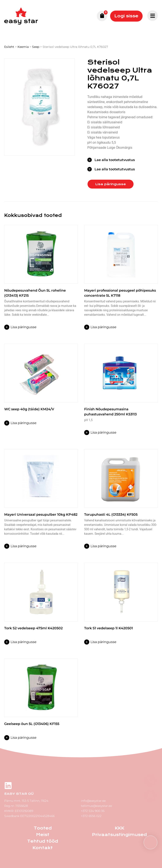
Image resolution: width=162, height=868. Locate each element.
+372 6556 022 (91, 816)
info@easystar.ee (93, 801)
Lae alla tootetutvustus (115, 160)
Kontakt (43, 848)
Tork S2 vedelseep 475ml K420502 (33, 628)
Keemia (23, 47)
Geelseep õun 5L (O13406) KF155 (32, 724)
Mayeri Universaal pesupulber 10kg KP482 (41, 515)
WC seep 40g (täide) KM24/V (29, 409)
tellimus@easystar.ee (97, 806)
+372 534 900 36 (93, 811)
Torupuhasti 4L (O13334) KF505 (111, 515)
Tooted (43, 828)
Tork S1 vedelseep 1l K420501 (109, 628)
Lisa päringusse (111, 184)
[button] (151, 843)
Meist (43, 835)
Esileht (9, 47)
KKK (119, 828)
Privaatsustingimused (119, 835)
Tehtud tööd (43, 841)
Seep (36, 47)
